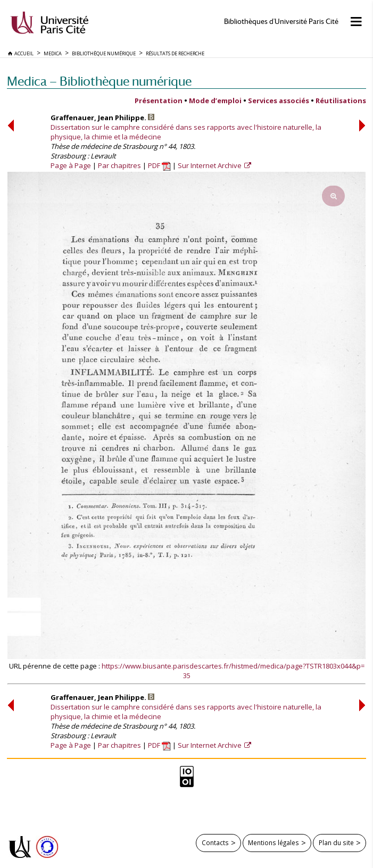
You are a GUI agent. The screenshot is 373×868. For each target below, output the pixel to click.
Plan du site (336, 842)
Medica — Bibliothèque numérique (99, 81)
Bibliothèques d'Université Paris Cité (281, 22)
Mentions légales (273, 842)
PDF (159, 165)
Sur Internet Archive (210, 165)
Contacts (215, 842)
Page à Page (71, 165)
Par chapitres (119, 165)
